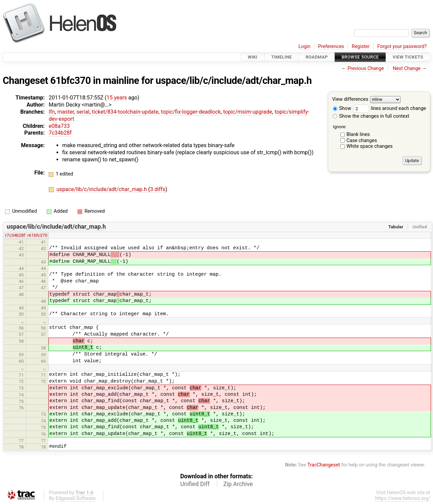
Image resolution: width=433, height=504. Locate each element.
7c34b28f (60, 133)
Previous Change (366, 68)
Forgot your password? (402, 47)
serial (83, 112)
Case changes (362, 141)
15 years (117, 98)
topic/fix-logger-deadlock (191, 112)
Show (342, 108)
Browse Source (360, 57)
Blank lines (358, 134)
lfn (52, 112)
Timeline (282, 57)
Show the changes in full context (371, 116)
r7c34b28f (15, 235)
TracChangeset (324, 465)
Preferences (331, 47)
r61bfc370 (37, 235)
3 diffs (158, 189)
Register (361, 47)
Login (304, 47)
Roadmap (317, 57)
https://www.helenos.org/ (403, 498)
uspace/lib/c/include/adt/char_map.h (234, 81)
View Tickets (408, 57)
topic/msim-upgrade (248, 112)
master (65, 112)
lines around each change (390, 108)
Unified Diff (195, 484)
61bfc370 (71, 81)
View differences (350, 100)
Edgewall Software (76, 498)
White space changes (370, 146)
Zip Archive (238, 484)
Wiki (253, 57)
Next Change (407, 68)
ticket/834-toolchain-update (125, 112)
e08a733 (59, 126)
